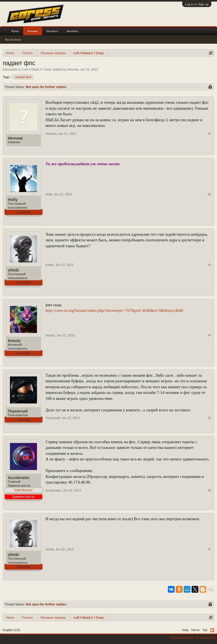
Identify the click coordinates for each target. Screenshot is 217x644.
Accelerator (19, 478)
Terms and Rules (182, 638)
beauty (14, 341)
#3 (209, 265)
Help (185, 630)
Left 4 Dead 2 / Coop (37, 69)
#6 (209, 490)
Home (15, 31)
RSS (212, 630)
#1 (209, 134)
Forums (33, 31)
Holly (13, 200)
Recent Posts (13, 39)
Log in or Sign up (197, 4)
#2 (209, 194)
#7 (209, 549)
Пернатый (18, 411)
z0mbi (14, 270)
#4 (209, 335)
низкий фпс (23, 77)
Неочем (73, 69)
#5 (209, 418)
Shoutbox (52, 31)
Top (205, 630)
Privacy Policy (206, 638)
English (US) (12, 630)
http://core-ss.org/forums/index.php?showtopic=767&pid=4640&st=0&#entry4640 (114, 310)
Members (73, 31)
